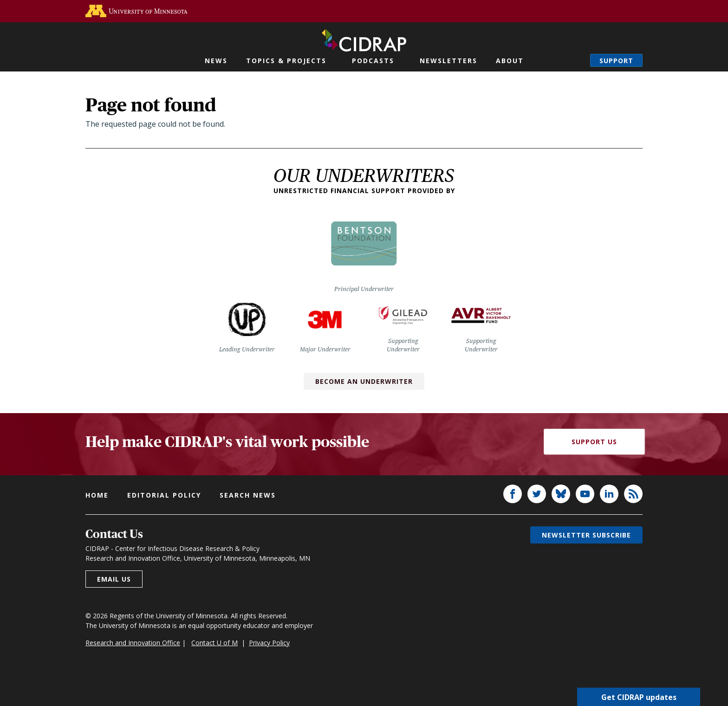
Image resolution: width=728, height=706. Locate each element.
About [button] (510, 61)
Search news (248, 495)
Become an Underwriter (364, 381)
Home (97, 495)
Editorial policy (164, 495)
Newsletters (448, 61)
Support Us (594, 442)
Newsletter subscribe (586, 535)
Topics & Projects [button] (286, 61)
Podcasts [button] (373, 61)
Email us (114, 579)
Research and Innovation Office (133, 643)
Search (574, 61)
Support (616, 61)
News (216, 61)
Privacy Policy (269, 643)
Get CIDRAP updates (639, 697)
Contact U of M (214, 643)
